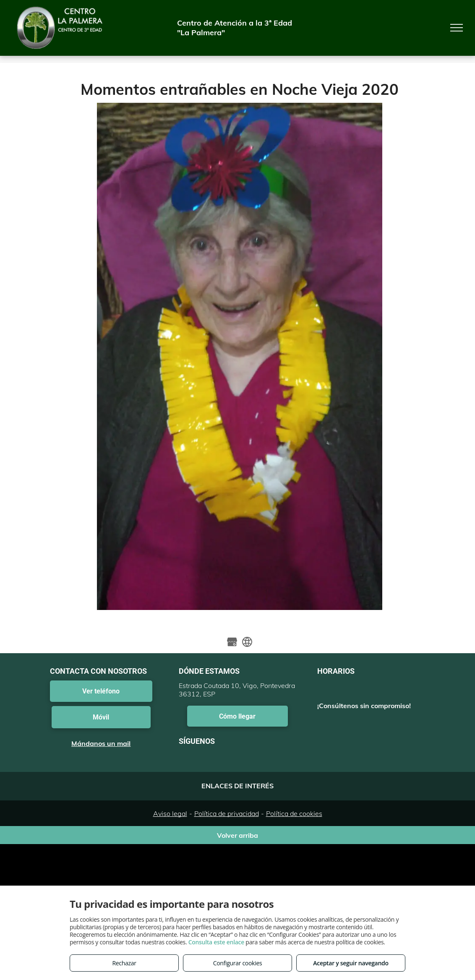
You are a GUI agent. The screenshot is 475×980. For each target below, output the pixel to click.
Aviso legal (170, 813)
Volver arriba (237, 835)
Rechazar (124, 963)
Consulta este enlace (216, 942)
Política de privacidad (227, 813)
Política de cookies (294, 813)
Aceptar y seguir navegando (351, 963)
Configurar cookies (238, 963)
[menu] (457, 28)
